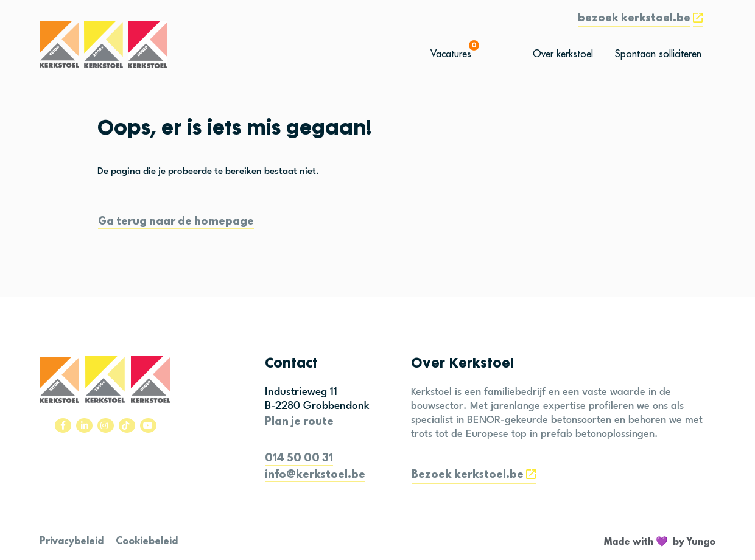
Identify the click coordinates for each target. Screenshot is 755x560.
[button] (640, 20)
